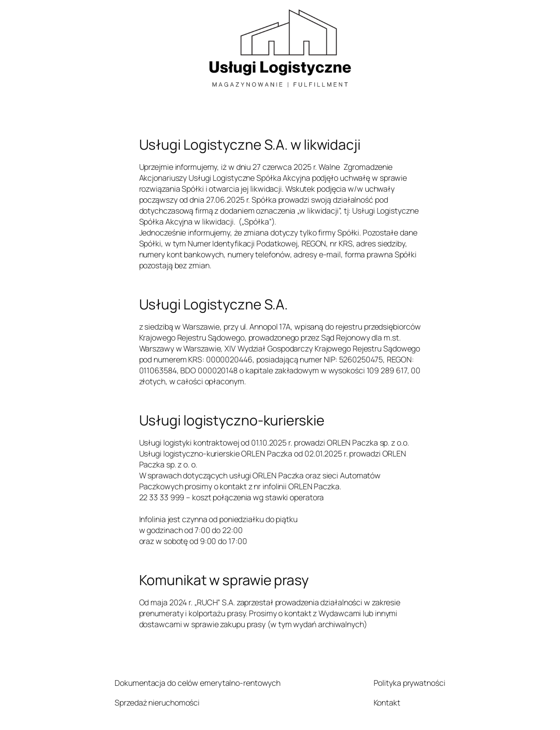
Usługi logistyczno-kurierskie (232, 421)
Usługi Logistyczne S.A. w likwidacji (250, 145)
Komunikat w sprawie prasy (224, 580)
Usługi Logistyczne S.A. (214, 305)
